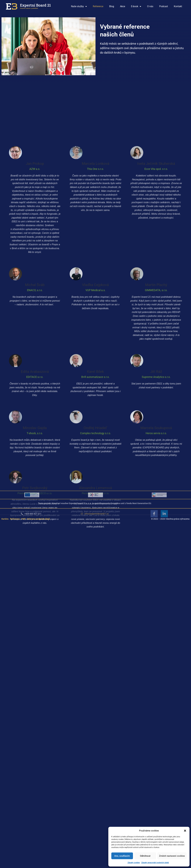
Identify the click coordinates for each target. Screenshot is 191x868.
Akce (123, 6)
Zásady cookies (134, 863)
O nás (150, 6)
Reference (98, 6)
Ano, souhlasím (122, 856)
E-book (136, 6)
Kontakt (178, 6)
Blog (112, 6)
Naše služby (79, 6)
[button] (185, 831)
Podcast (164, 6)
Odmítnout (145, 856)
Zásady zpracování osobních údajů (155, 863)
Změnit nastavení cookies (172, 856)
